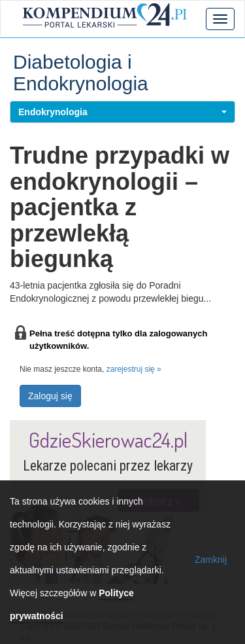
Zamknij (211, 560)
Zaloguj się (50, 396)
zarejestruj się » (134, 369)
